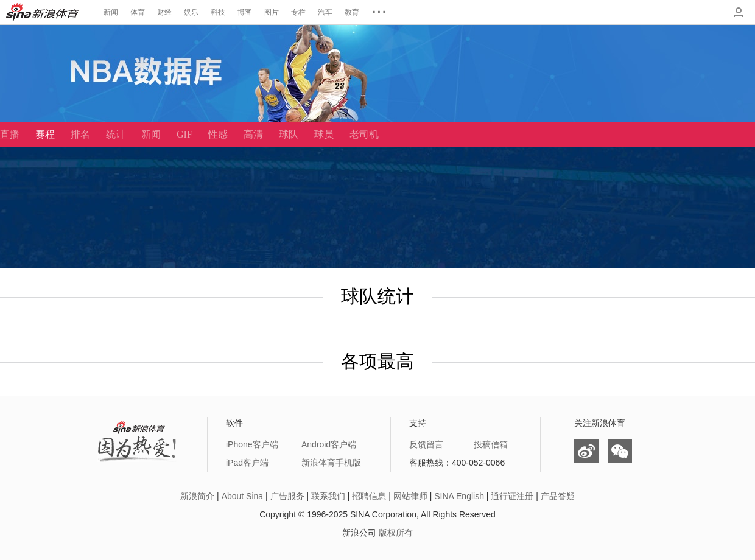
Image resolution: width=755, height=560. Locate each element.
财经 (164, 12)
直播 (10, 134)
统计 (116, 134)
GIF (184, 134)
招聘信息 (369, 496)
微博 (586, 451)
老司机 (364, 134)
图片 (272, 12)
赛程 (45, 134)
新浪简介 (197, 496)
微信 (620, 451)
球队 (289, 134)
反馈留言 (426, 444)
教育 (352, 12)
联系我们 (328, 496)
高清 (253, 134)
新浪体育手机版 (331, 463)
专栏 (298, 12)
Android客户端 (329, 444)
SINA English (459, 496)
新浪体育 (43, 12)
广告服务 (287, 496)
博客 (245, 12)
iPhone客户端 (252, 444)
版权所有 (396, 533)
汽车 (325, 12)
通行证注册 (512, 496)
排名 (80, 134)
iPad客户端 (247, 463)
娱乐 (191, 12)
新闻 (111, 12)
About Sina (243, 496)
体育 (138, 12)
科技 (218, 12)
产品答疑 (558, 496)
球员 (324, 134)
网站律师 (410, 496)
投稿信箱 (491, 444)
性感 (218, 134)
